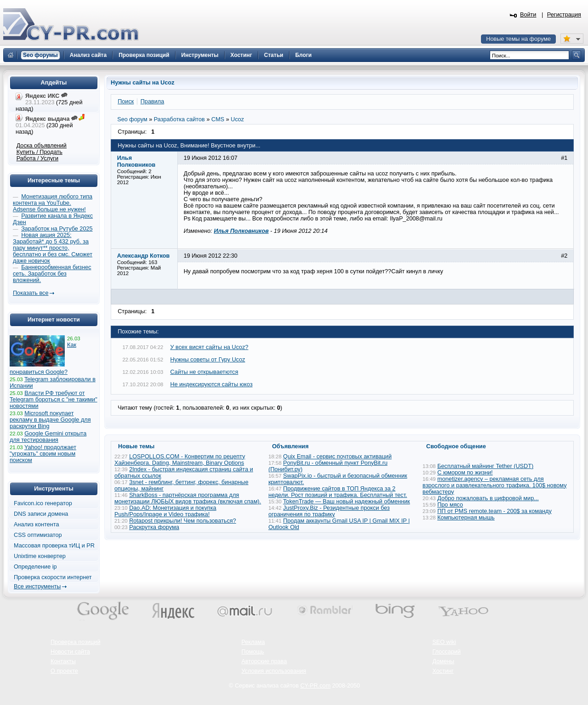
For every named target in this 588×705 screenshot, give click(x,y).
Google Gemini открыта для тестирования (48, 437)
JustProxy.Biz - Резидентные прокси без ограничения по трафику (329, 511)
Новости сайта (70, 652)
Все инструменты (37, 587)
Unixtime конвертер (40, 556)
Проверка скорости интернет (53, 577)
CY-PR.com (316, 686)
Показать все (31, 293)
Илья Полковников (241, 231)
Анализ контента (37, 525)
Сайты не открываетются (204, 372)
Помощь (253, 652)
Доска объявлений (42, 146)
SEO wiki (444, 642)
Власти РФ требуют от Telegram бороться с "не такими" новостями (54, 400)
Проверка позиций (75, 642)
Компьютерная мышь (466, 518)
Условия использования (274, 671)
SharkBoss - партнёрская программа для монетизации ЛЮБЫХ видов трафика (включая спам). (188, 498)
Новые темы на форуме (518, 39)
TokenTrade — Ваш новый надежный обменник (346, 502)
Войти (528, 15)
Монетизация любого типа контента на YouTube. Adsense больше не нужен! (53, 203)
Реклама (253, 642)
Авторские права (264, 661)
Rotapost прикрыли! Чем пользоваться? (183, 521)
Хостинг (443, 671)
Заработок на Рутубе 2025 (57, 229)
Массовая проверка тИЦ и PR (54, 546)
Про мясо (450, 505)
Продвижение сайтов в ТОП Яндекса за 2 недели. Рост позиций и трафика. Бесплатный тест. (338, 492)
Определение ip (35, 567)
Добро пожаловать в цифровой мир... (488, 498)
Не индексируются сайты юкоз (212, 384)
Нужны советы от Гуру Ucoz (208, 360)
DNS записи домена (41, 514)
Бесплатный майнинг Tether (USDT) (485, 466)
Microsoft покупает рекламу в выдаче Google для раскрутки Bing (50, 420)
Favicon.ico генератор (43, 503)
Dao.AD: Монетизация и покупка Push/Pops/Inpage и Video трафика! (165, 511)
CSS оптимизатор (38, 535)
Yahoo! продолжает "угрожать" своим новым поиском (43, 454)
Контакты (63, 661)
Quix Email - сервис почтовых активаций (337, 457)
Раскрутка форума (154, 527)
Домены (443, 661)
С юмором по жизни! (465, 473)
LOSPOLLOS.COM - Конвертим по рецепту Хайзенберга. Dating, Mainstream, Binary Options (180, 460)
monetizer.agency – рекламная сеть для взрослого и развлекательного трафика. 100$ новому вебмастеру (495, 485)
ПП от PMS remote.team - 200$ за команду (495, 511)
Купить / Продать (40, 152)
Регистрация (564, 15)
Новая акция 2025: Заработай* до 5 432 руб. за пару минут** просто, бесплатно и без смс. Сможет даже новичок (53, 248)
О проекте (64, 671)
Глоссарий (447, 652)
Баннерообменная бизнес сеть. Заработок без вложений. (52, 274)
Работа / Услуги (37, 158)
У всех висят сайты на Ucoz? (209, 347)
